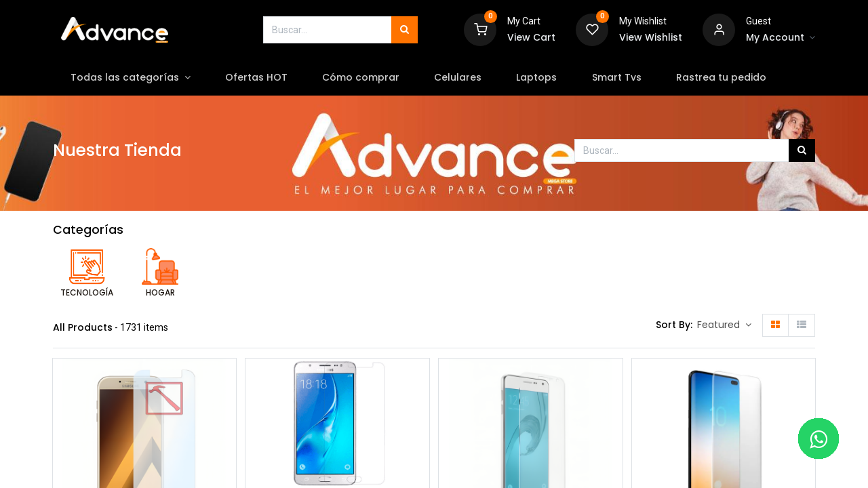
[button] (724, 325)
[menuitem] (256, 78)
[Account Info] (781, 38)
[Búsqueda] (405, 30)
